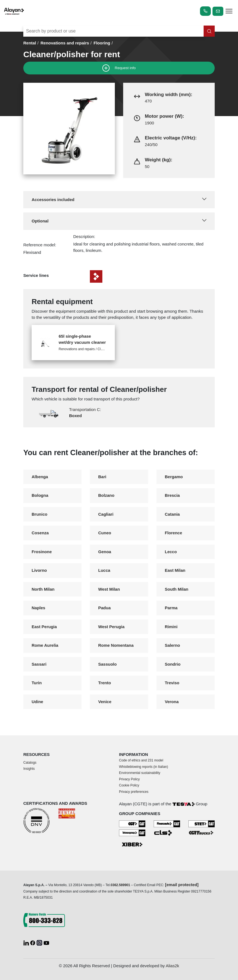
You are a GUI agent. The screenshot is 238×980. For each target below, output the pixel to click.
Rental (30, 43)
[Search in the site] (209, 31)
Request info (119, 68)
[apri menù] (229, 12)
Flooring (102, 43)
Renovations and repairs (65, 43)
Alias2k (172, 966)
